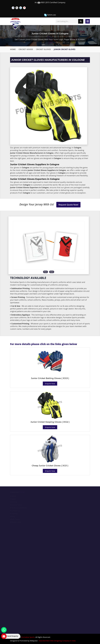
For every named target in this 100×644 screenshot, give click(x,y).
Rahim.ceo (50, 15)
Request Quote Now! (68, 205)
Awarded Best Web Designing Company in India (57, 641)
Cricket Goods (26, 49)
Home (13, 49)
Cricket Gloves (43, 49)
